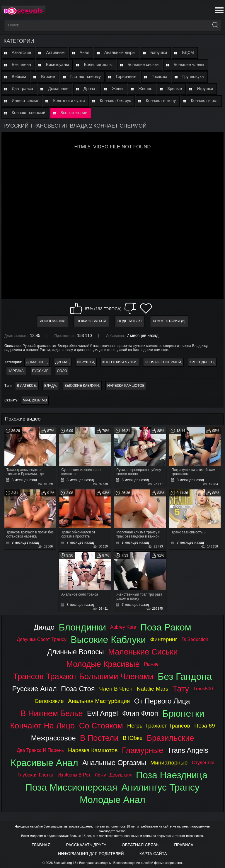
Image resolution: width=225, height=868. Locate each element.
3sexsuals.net (53, 826)
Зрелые (175, 89)
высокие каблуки (82, 386)
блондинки (82, 627)
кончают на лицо (42, 726)
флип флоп (140, 713)
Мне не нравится (130, 308)
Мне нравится (76, 308)
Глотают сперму (86, 77)
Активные (55, 52)
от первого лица (162, 701)
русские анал (34, 689)
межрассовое (53, 738)
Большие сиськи (143, 65)
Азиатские (21, 52)
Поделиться (130, 321)
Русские (40, 371)
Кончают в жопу (161, 101)
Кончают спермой (29, 113)
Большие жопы (98, 65)
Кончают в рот (204, 101)
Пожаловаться (91, 321)
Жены (117, 89)
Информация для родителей (91, 854)
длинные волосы (75, 652)
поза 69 (204, 726)
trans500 (203, 689)
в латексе (26, 386)
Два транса (22, 89)
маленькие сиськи (143, 652)
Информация (52, 321)
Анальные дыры (120, 52)
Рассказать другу (86, 845)
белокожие (50, 701)
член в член (116, 689)
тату (181, 689)
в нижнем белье (52, 713)
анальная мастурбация (99, 701)
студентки (203, 763)
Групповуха (193, 77)
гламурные (143, 750)
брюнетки (183, 713)
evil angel (102, 713)
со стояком (101, 726)
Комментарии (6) (169, 321)
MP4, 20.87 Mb (35, 400)
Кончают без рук (115, 101)
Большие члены (189, 65)
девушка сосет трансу (42, 639)
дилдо (44, 627)
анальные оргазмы (114, 763)
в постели (99, 738)
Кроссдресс (202, 362)
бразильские (170, 738)
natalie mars (153, 689)
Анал (85, 52)
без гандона (185, 677)
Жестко (145, 89)
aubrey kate (123, 627)
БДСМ (188, 52)
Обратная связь (140, 845)
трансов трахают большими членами (83, 676)
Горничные (126, 77)
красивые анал (44, 763)
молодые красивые (103, 664)
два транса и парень (40, 750)
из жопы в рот (74, 775)
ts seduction (195, 639)
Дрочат (90, 89)
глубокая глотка (35, 775)
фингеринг (164, 639)
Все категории (74, 113)
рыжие (151, 664)
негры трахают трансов (159, 726)
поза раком (166, 627)
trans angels (188, 750)
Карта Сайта (153, 854)
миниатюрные (169, 763)
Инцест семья (25, 101)
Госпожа (159, 77)
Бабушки (159, 52)
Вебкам (19, 77)
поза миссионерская (71, 787)
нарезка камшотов (126, 386)
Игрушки (205, 89)
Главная (41, 845)
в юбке (133, 738)
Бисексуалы (57, 65)
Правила (184, 845)
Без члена (21, 65)
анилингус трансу (161, 787)
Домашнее (58, 89)
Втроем (48, 77)
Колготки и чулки (69, 101)
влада (50, 386)
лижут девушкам (113, 775)
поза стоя (78, 689)
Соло (62, 371)
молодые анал (112, 800)
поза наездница (172, 775)
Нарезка (16, 371)
